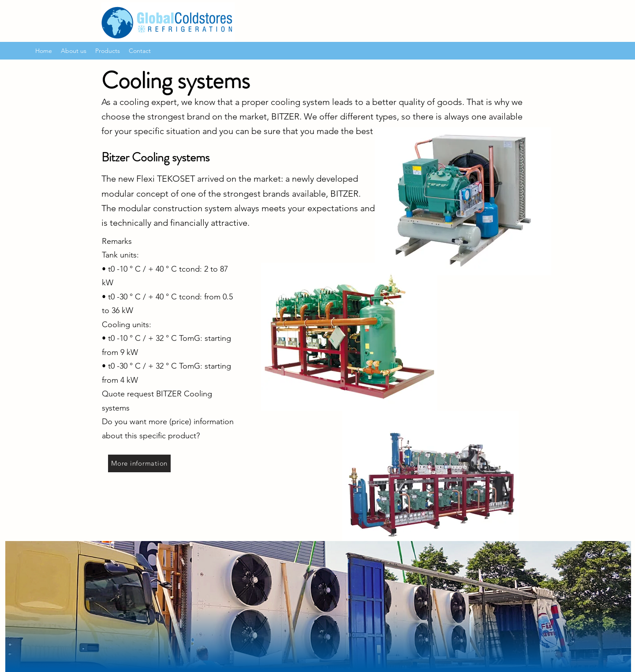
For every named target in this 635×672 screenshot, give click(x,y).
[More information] (139, 463)
